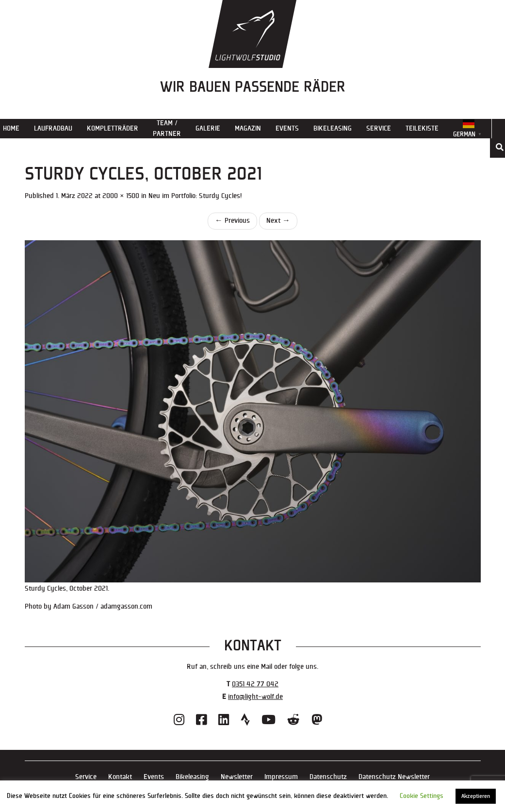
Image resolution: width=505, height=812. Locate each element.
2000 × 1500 (121, 196)
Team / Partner (167, 128)
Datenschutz (328, 777)
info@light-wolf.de (255, 697)
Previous (232, 221)
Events (287, 128)
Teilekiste (422, 128)
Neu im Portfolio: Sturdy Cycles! (195, 196)
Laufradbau (53, 128)
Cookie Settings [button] (422, 796)
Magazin (248, 128)
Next (278, 221)
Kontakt (120, 777)
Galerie (208, 128)
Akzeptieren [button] (476, 796)
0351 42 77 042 (255, 684)
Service (379, 128)
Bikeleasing (333, 128)
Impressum (281, 777)
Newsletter (237, 777)
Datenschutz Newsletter (394, 777)
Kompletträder (113, 128)
